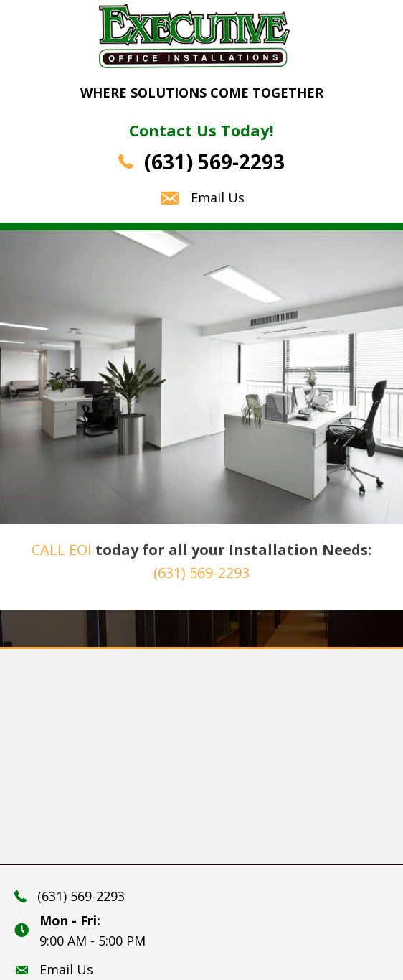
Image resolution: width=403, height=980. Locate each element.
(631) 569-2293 (214, 162)
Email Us (218, 197)
